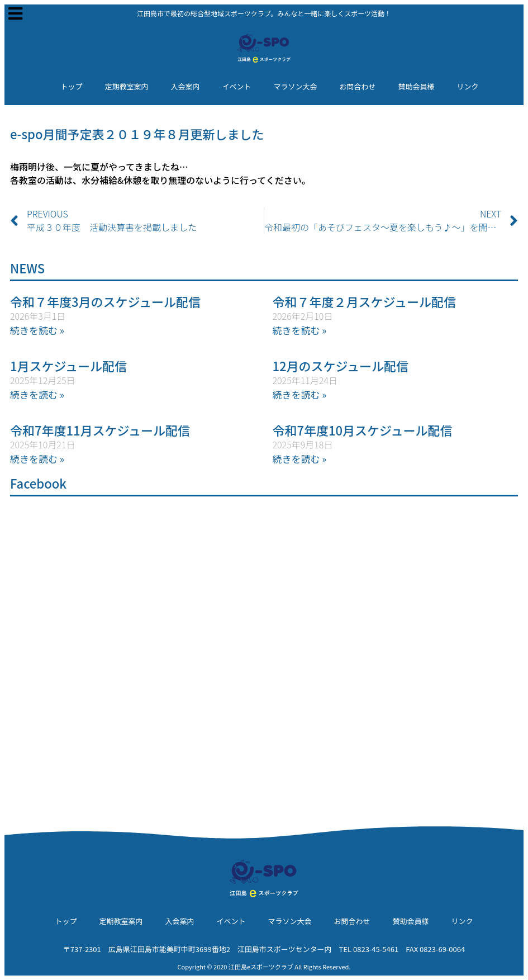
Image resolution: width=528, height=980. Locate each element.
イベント (236, 86)
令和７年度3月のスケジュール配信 (105, 301)
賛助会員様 (417, 86)
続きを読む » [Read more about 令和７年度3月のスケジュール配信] (37, 330)
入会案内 (185, 86)
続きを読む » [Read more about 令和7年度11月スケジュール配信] (37, 459)
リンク (468, 86)
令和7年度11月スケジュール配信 (100, 430)
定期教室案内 (126, 86)
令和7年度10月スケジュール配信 (363, 430)
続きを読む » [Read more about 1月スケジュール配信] (37, 394)
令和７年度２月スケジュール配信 (364, 301)
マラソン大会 (296, 86)
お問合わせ (358, 86)
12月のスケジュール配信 (341, 366)
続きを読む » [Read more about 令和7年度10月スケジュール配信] (300, 459)
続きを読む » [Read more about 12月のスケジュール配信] (300, 394)
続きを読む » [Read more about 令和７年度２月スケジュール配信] (300, 330)
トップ (71, 86)
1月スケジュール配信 (68, 366)
